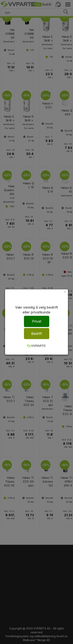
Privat (37, 321)
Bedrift (36, 334)
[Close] (65, 291)
